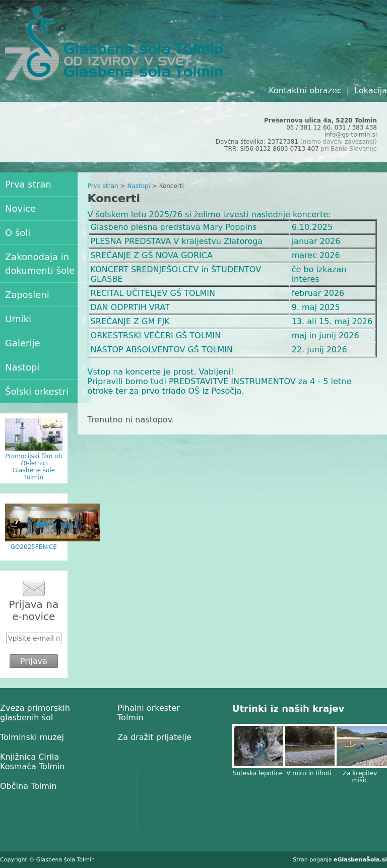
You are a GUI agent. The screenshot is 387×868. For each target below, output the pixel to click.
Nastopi (139, 186)
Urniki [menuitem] (45, 319)
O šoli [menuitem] (45, 233)
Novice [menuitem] (20, 208)
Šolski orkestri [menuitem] (45, 391)
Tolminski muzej (32, 737)
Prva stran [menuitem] (28, 184)
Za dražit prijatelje (154, 737)
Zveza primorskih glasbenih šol (35, 713)
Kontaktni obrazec (305, 90)
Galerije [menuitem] (23, 343)
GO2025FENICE (34, 547)
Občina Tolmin (28, 786)
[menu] (45, 288)
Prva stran (103, 186)
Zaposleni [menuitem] (27, 295)
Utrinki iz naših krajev (288, 708)
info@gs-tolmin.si (351, 135)
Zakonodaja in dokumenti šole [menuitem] (45, 264)
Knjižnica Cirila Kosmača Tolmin (32, 762)
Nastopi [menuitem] (45, 367)
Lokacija (371, 90)
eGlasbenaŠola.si (360, 860)
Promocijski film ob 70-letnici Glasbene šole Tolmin (34, 467)
